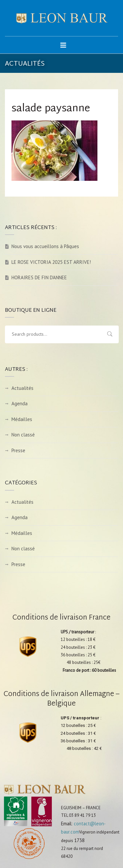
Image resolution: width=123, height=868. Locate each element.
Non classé (23, 435)
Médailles (22, 419)
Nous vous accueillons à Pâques (45, 246)
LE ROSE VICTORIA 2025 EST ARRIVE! (51, 262)
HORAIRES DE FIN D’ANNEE (39, 277)
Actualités (22, 388)
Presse (18, 450)
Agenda (20, 403)
